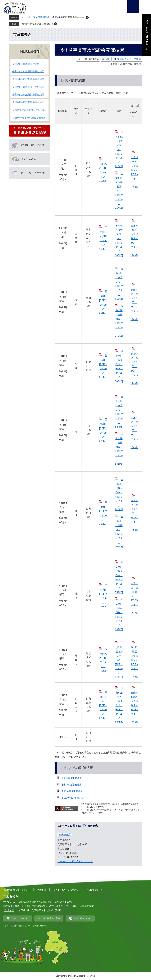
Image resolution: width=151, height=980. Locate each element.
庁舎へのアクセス (19, 918)
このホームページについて (66, 890)
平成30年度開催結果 (72, 798)
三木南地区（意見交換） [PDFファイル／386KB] (119, 238)
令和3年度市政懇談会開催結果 (28, 95)
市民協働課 (65, 835)
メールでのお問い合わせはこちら (75, 861)
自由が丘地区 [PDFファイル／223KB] (103, 705)
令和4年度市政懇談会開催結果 (37, 24)
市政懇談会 (44, 17)
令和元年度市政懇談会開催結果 (29, 110)
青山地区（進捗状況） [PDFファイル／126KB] (134, 305)
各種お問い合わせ (82, 918)
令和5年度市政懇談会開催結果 (28, 79)
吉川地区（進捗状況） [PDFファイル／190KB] (134, 515)
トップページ (28, 17)
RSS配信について (94, 890)
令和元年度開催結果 (72, 791)
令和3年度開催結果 (71, 778)
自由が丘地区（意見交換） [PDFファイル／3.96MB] (119, 705)
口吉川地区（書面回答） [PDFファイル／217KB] (119, 191)
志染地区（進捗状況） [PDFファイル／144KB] (134, 598)
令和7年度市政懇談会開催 (26, 64)
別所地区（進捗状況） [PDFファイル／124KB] (134, 369)
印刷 (108, 59)
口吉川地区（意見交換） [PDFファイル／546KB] (119, 149)
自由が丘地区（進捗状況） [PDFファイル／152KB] (134, 707)
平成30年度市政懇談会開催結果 (29, 118)
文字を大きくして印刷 (129, 59)
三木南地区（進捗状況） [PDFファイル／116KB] (134, 241)
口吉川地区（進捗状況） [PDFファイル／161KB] (134, 172)
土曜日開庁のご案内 (50, 918)
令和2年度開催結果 (71, 785)
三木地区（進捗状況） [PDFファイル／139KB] (134, 433)
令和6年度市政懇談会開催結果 (28, 72)
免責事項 (42, 890)
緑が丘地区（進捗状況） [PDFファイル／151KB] (134, 662)
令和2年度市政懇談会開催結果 (28, 102)
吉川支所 (9, 910)
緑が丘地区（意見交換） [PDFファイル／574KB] (119, 660)
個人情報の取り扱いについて (16, 890)
